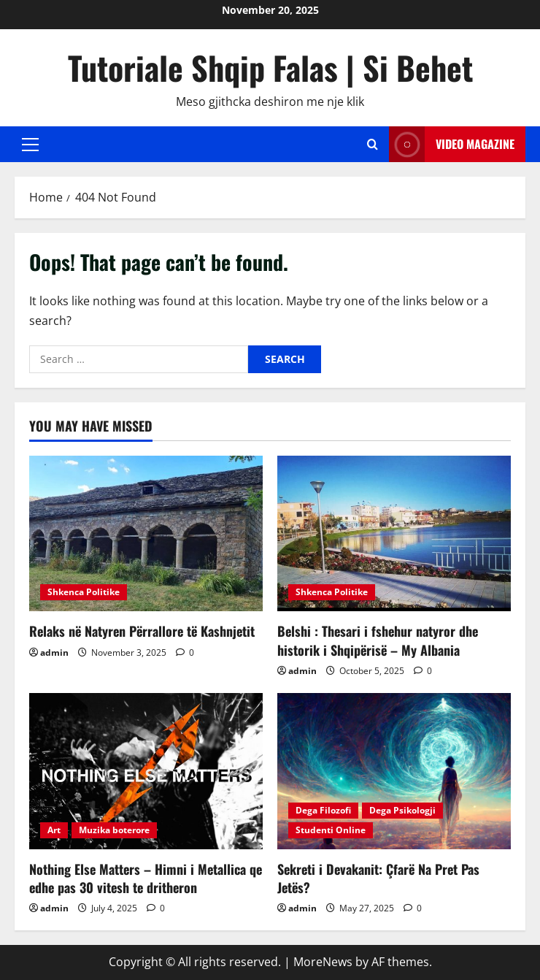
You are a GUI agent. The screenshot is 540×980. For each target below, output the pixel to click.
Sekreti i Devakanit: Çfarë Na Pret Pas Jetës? (378, 878)
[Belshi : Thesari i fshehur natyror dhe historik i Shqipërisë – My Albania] (394, 533)
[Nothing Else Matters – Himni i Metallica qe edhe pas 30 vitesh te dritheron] (146, 771)
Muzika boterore (114, 830)
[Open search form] (373, 144)
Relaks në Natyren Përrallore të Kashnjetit (142, 631)
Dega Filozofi (323, 810)
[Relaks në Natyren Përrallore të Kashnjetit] (146, 533)
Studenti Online (331, 830)
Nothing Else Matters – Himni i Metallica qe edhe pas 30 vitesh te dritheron (146, 878)
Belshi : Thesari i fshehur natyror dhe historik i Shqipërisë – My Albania (378, 640)
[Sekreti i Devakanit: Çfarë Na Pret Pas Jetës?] (394, 771)
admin (54, 652)
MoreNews (323, 962)
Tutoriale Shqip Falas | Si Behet (270, 68)
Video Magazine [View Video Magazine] (452, 144)
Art (54, 830)
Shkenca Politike (84, 592)
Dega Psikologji (402, 810)
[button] (30, 145)
